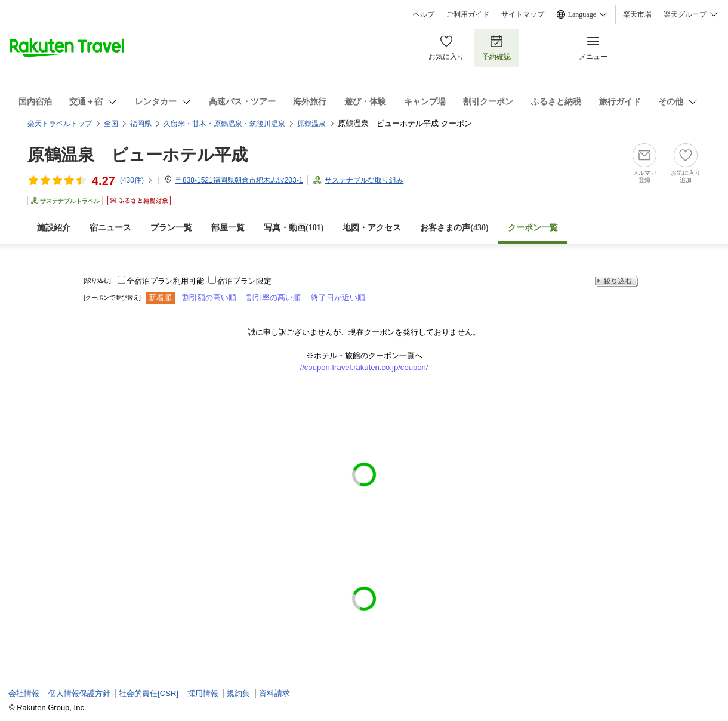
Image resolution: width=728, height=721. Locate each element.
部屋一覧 (228, 228)
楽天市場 (637, 14)
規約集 (238, 693)
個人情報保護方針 (79, 693)
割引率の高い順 (274, 298)
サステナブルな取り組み (364, 180)
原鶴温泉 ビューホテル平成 (138, 155)
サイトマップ (523, 14)
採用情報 (203, 693)
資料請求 (274, 693)
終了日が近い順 (338, 298)
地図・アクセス (372, 228)
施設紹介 (54, 228)
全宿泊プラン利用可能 (165, 281)
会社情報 (24, 693)
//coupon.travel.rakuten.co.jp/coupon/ (364, 367)
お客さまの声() (454, 228)
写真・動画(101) (294, 228)
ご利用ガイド (468, 14)
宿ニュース (110, 228)
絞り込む (616, 281)
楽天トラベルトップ (60, 124)
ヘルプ (424, 14)
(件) (137, 180)
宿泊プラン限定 (244, 281)
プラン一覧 (171, 228)
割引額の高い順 (209, 298)
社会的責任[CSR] (149, 693)
